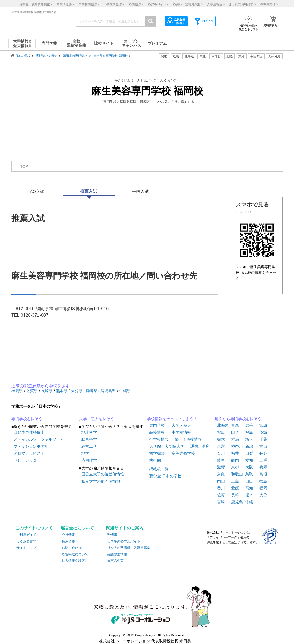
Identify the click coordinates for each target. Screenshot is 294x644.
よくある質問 (26, 541)
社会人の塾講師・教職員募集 (129, 548)
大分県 (77, 391)
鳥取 (249, 474)
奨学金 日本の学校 (165, 476)
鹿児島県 (109, 391)
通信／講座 (200, 446)
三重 (263, 460)
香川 (221, 488)
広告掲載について (75, 554)
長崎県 (47, 391)
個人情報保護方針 (75, 561)
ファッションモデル (31, 446)
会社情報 (68, 535)
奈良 (221, 474)
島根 (263, 474)
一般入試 (140, 191)
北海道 (189, 56)
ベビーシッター (27, 460)
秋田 (221, 432)
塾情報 (112, 535)
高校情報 (157, 432)
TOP (24, 166)
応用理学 (89, 460)
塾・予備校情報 (188, 439)
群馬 (235, 439)
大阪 (249, 467)
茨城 (263, 432)
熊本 (249, 495)
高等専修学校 (183, 453)
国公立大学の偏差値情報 (103, 474)
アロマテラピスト (29, 453)
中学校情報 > (89, 4)
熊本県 (62, 391)
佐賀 (221, 495)
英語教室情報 (117, 554)
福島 (249, 432)
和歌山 (237, 474)
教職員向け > (269, 4)
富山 (263, 446)
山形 (235, 432)
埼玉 (249, 439)
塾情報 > (136, 4)
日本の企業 (115, 561)
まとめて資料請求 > (242, 4)
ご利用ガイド (26, 535)
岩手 (249, 425)
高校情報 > (65, 4)
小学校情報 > (114, 4)
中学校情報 (181, 432)
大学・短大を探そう (97, 419)
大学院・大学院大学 (167, 446)
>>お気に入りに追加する (176, 102)
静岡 (235, 460)
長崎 (235, 495)
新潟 (249, 446)
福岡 (263, 488)
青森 (235, 425)
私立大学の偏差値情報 (101, 481)
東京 (221, 446)
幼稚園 (155, 460)
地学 (85, 453)
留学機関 (157, 453)
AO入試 (37, 191)
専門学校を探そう (27, 419)
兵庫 (263, 467)
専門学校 (157, 425)
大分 (263, 495)
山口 (249, 481)
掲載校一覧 (159, 469)
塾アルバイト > (158, 4)
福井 (235, 453)
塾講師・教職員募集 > (188, 4)
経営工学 (89, 446)
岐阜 (221, 460)
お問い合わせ (72, 548)
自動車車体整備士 (29, 432)
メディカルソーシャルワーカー (41, 439)
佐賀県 (33, 391)
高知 (249, 488)
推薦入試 (89, 191)
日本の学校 (23, 56)
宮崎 (221, 502)
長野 (263, 453)
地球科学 (89, 432)
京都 (235, 467)
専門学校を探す (47, 56)
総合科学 (89, 439)
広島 (235, 481)
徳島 (263, 481)
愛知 (249, 460)
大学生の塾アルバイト (124, 541)
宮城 (263, 425)
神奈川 (237, 446)
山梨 (249, 453)
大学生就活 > (216, 4)
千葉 (263, 439)
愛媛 (235, 488)
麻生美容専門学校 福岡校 (111, 56)
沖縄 (249, 502)
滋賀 (221, 467)
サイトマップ (26, 548)
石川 (221, 453)
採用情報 (68, 541)
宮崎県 (92, 391)
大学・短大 (181, 425)
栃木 (221, 439)
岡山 (221, 481)
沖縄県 (125, 391)
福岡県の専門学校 (75, 56)
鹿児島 (237, 502)
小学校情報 (159, 439)
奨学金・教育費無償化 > (36, 4)
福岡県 (18, 391)
